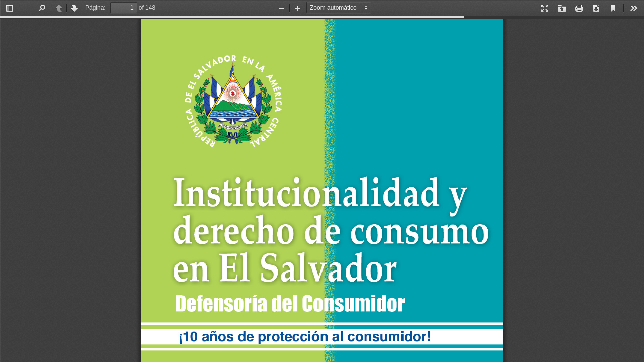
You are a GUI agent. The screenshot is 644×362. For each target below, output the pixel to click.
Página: (95, 8)
